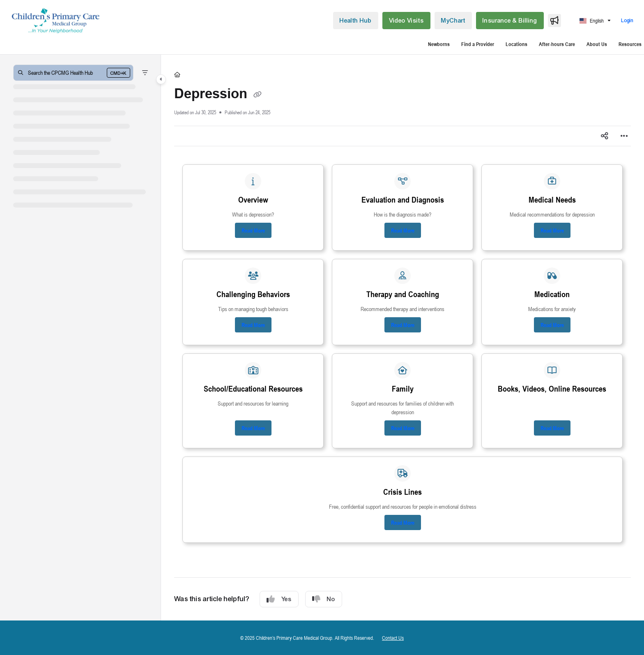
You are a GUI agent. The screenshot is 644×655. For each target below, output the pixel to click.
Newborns (439, 44)
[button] (56, 21)
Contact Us (393, 638)
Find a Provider (478, 44)
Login (628, 21)
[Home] (177, 74)
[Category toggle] (161, 79)
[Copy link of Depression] (258, 95)
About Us (597, 44)
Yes (279, 599)
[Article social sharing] (605, 136)
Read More (253, 230)
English (592, 21)
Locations (516, 44)
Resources (630, 44)
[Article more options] (624, 136)
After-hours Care (557, 44)
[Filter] (145, 73)
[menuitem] (356, 21)
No (324, 599)
